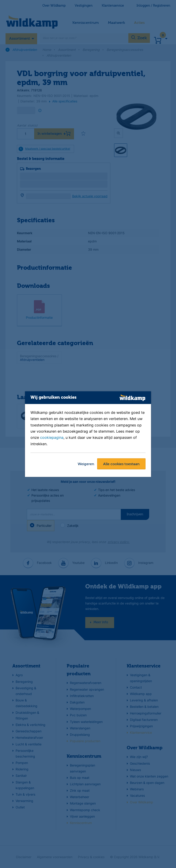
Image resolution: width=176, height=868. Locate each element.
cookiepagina (52, 438)
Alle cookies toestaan (121, 464)
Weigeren (86, 464)
